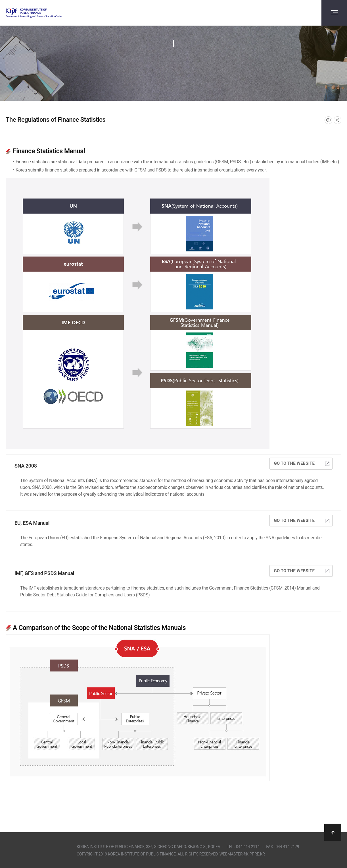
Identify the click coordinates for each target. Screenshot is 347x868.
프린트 (328, 120)
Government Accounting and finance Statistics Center (49, 13)
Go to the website (302, 463)
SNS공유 (337, 120)
